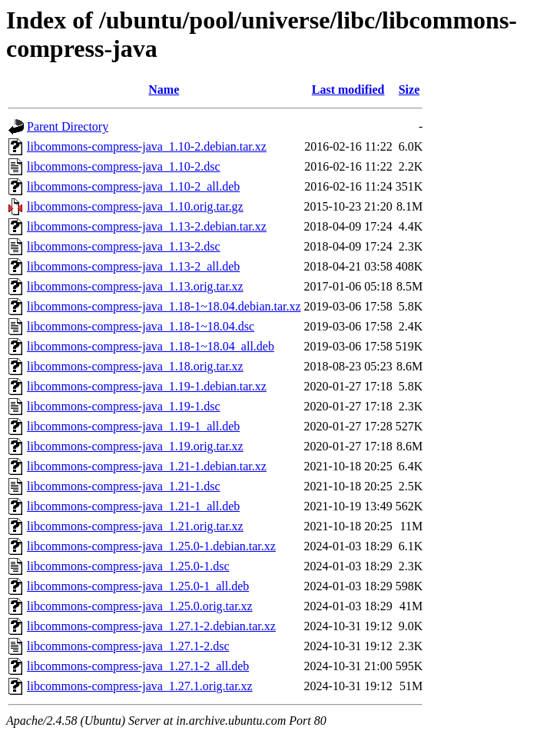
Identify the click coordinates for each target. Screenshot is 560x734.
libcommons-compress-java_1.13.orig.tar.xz (135, 286)
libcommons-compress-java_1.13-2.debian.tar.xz (147, 226)
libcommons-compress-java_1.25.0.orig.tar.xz (140, 606)
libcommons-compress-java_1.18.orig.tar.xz (135, 366)
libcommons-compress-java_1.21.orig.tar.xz (135, 526)
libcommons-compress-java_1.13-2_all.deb (133, 266)
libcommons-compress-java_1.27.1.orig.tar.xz (140, 686)
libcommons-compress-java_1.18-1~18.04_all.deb (151, 346)
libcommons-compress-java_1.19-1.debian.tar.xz (147, 386)
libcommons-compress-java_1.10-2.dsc (124, 166)
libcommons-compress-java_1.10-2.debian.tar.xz (147, 146)
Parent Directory (68, 126)
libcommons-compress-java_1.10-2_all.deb (133, 186)
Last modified (348, 90)
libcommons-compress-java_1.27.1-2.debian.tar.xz (151, 626)
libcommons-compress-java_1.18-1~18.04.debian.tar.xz (164, 306)
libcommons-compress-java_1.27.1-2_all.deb (138, 666)
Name (164, 90)
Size (409, 90)
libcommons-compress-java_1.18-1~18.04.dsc (141, 326)
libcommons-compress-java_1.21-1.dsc (124, 486)
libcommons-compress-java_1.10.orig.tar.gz (135, 206)
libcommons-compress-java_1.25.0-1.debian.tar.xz (151, 546)
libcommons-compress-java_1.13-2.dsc (124, 246)
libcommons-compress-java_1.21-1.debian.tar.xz (147, 466)
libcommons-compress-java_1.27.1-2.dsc (128, 646)
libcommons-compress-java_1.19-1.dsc (124, 406)
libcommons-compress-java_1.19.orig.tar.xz (135, 446)
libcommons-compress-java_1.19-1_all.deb (133, 426)
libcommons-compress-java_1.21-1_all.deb (133, 506)
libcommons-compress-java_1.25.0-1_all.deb (138, 586)
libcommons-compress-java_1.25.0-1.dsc (128, 566)
